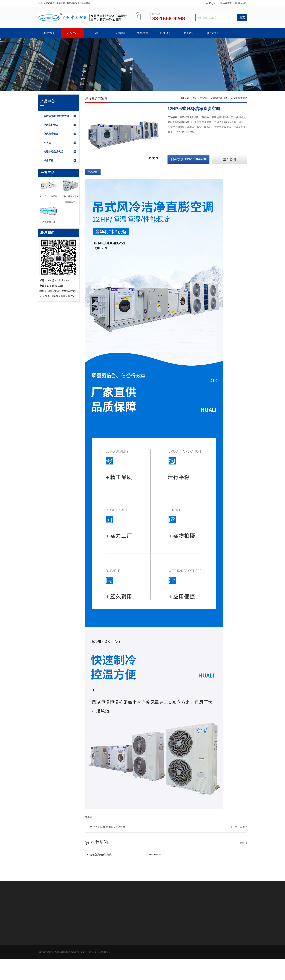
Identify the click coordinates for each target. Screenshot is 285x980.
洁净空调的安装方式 (124, 855)
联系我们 (212, 33)
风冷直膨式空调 (239, 98)
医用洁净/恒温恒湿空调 (60, 116)
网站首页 (49, 33)
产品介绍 (93, 172)
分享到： (90, 817)
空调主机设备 (60, 125)
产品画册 (96, 33)
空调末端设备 (60, 134)
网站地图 (242, 3)
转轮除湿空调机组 (60, 152)
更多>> (244, 843)
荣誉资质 (142, 33)
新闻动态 (166, 33)
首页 (195, 98)
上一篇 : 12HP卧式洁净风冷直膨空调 (105, 827)
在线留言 (227, 3)
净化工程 (60, 161)
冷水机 (60, 143)
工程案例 (119, 33)
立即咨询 (230, 159)
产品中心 (73, 33)
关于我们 (189, 33)
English (213, 3)
